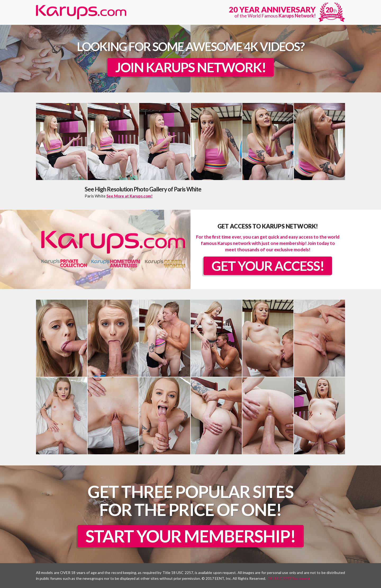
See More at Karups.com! (130, 196)
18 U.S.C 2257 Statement (289, 578)
